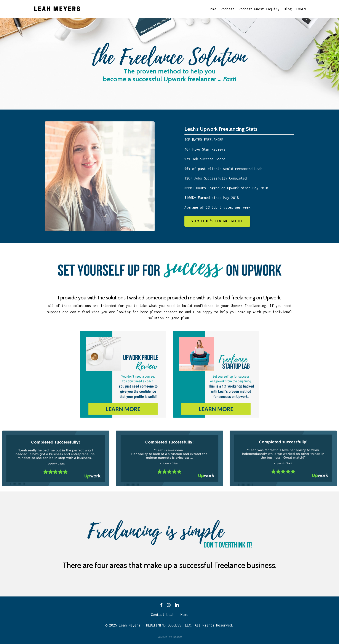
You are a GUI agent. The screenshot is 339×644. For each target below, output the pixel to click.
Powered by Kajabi (170, 637)
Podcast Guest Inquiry (259, 9)
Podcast (228, 9)
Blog (288, 9)
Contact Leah (163, 615)
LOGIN (301, 9)
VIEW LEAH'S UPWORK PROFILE (217, 221)
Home (213, 9)
